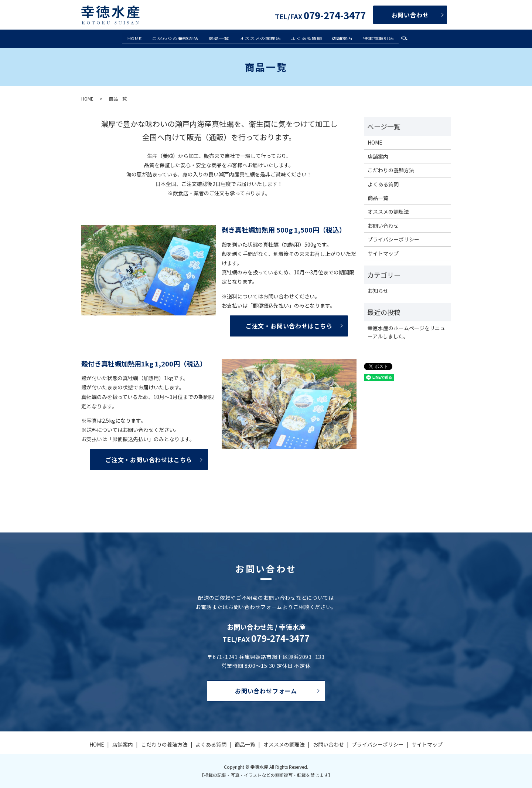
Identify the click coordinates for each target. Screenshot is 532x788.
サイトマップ (383, 253)
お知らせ (378, 291)
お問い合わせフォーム (266, 691)
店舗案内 (339, 38)
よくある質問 (304, 38)
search (398, 39)
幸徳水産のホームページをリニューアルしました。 (406, 332)
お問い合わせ (410, 15)
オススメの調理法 (260, 38)
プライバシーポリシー (393, 239)
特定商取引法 (373, 38)
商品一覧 (221, 38)
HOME (140, 38)
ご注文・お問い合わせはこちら (289, 326)
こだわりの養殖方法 (179, 38)
